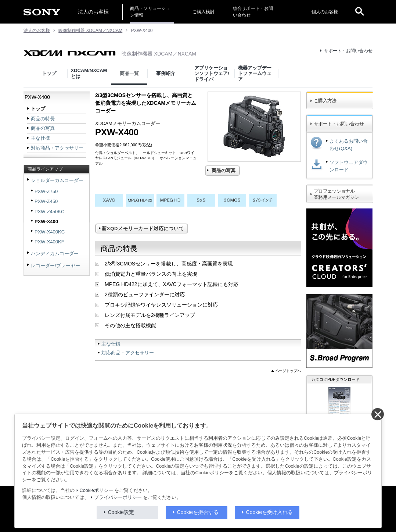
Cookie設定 (121, 512)
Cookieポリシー (96, 490)
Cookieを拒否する (198, 512)
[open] (360, 12)
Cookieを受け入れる (270, 512)
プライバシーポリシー (118, 497)
